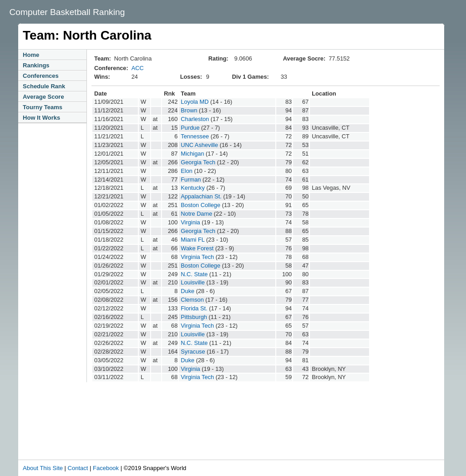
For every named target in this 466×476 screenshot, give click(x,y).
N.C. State (194, 274)
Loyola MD (195, 102)
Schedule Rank (44, 86)
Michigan (192, 154)
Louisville (193, 282)
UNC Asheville (199, 145)
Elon (187, 171)
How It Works (41, 118)
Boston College (200, 205)
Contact (78, 468)
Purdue (190, 128)
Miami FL (192, 240)
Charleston (195, 119)
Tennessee (195, 136)
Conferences (41, 76)
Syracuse (193, 352)
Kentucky (193, 188)
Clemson (192, 300)
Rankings (36, 65)
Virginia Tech (197, 257)
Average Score (43, 97)
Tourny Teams (43, 107)
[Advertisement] (211, 435)
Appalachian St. (201, 196)
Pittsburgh (194, 317)
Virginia (190, 222)
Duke (187, 291)
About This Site (43, 468)
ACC (138, 68)
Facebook (106, 468)
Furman (191, 180)
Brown (189, 110)
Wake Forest (197, 248)
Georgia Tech (198, 162)
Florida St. (194, 308)
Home (31, 55)
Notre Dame (196, 214)
